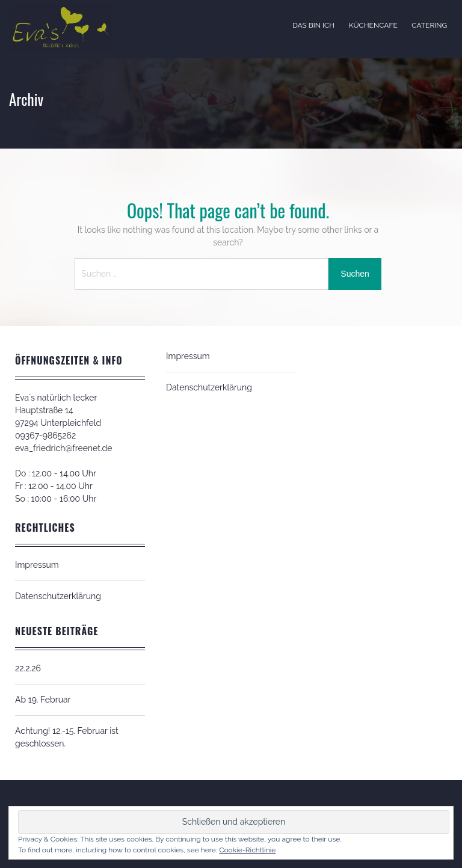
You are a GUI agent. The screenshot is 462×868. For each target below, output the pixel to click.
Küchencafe (373, 25)
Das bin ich (313, 25)
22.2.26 (28, 668)
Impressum (37, 565)
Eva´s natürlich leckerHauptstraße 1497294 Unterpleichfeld (58, 410)
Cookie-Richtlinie (247, 850)
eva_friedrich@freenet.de (63, 448)
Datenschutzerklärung (58, 596)
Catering (429, 25)
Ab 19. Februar (43, 700)
